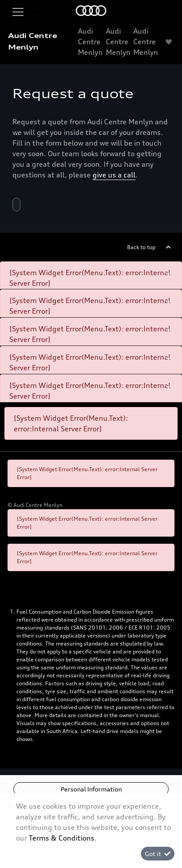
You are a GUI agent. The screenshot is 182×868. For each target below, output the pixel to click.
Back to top (141, 247)
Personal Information (91, 789)
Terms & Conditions (62, 838)
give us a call (114, 175)
